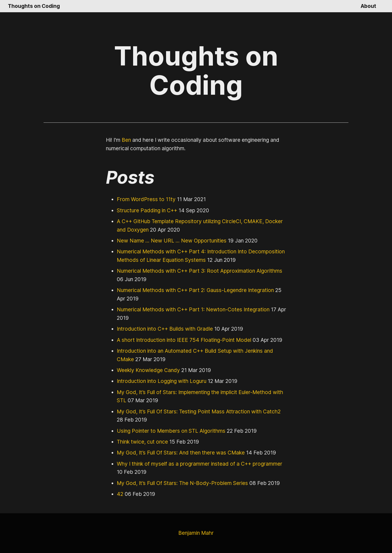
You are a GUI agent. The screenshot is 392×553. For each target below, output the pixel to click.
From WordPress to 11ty (145, 199)
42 (120, 494)
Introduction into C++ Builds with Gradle (163, 329)
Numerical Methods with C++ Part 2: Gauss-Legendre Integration (192, 290)
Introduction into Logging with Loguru (160, 381)
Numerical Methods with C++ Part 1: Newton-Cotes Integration (189, 309)
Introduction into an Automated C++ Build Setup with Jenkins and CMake (201, 351)
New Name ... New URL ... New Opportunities (169, 240)
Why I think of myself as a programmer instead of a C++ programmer (196, 464)
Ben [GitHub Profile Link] (127, 140)
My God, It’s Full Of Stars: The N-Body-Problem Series (180, 483)
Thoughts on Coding (33, 6)
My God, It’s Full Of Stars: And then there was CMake (179, 452)
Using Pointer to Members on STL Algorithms (169, 431)
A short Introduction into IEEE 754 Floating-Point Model (181, 340)
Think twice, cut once (141, 442)
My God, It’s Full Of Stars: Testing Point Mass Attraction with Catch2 (195, 411)
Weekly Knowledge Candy (147, 370)
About (369, 6)
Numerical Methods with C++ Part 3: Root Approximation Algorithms (195, 271)
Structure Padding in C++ (146, 210)
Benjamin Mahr (196, 533)
